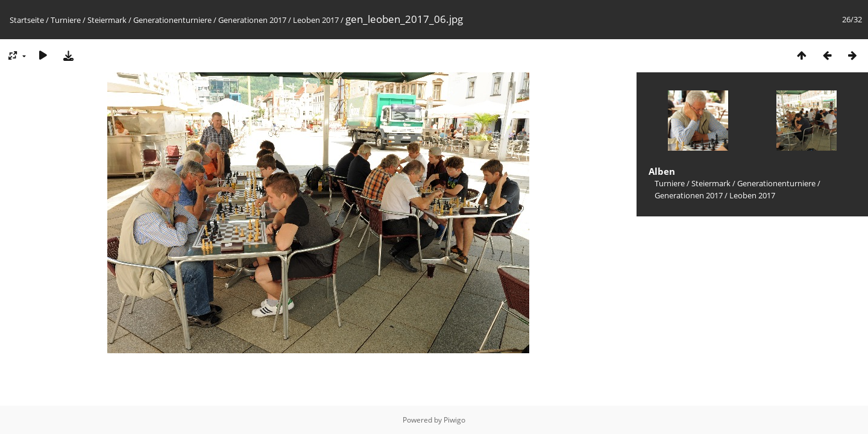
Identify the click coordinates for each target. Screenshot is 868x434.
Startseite (27, 20)
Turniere (66, 20)
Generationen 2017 (252, 20)
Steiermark (107, 20)
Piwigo (454, 420)
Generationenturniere (172, 20)
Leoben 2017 (316, 20)
